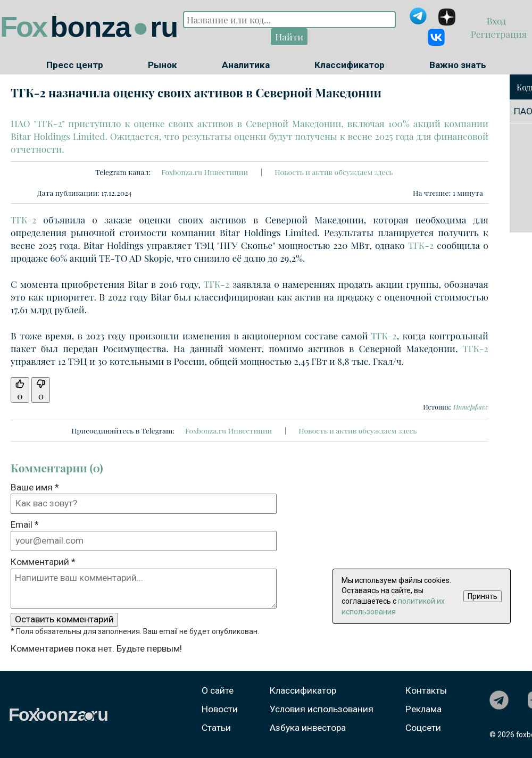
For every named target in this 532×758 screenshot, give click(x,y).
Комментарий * (43, 562)
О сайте (218, 690)
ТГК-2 (23, 219)
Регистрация (498, 34)
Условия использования (322, 709)
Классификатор (350, 65)
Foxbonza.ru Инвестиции (205, 172)
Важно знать (458, 65)
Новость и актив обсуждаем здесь (334, 172)
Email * (25, 524)
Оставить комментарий (64, 619)
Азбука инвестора (308, 728)
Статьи (216, 728)
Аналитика (246, 65)
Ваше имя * (35, 487)
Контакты (426, 690)
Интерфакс (471, 407)
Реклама (423, 709)
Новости (220, 709)
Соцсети (423, 728)
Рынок (163, 65)
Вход (498, 20)
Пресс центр (75, 65)
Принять (483, 596)
